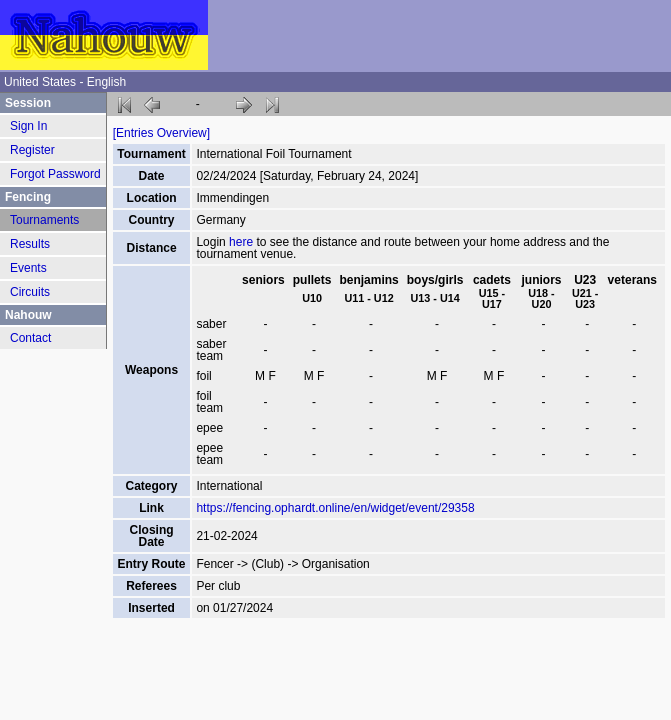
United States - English (65, 82)
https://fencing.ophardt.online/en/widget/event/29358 (335, 508)
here (241, 242)
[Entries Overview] (161, 133)
